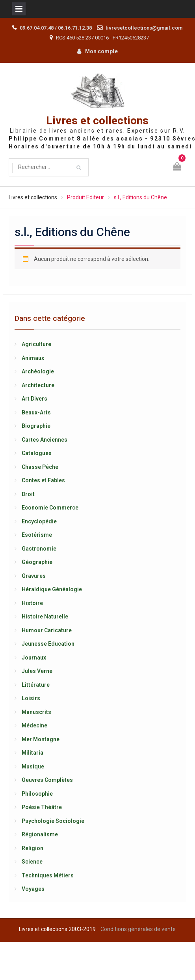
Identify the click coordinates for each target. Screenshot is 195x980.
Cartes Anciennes (45, 440)
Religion (32, 848)
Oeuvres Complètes (47, 780)
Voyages (33, 889)
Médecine (34, 725)
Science (32, 862)
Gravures (34, 576)
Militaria (32, 753)
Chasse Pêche (40, 467)
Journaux (34, 658)
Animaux (33, 358)
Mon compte (101, 51)
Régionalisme (40, 834)
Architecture (38, 385)
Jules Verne (37, 671)
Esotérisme (37, 535)
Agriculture (36, 344)
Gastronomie (39, 549)
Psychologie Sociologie (53, 821)
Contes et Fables (43, 480)
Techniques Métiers (48, 875)
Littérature (36, 685)
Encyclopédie (39, 521)
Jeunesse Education (48, 644)
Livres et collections (97, 121)
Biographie (36, 426)
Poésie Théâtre (42, 807)
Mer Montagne (41, 739)
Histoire (32, 603)
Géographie (37, 562)
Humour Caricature (47, 630)
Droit (28, 494)
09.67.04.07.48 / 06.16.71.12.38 (56, 28)
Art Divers (34, 399)
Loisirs (31, 698)
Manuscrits (36, 712)
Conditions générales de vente (138, 929)
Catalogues (37, 453)
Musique (33, 766)
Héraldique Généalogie (52, 589)
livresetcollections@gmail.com (144, 28)
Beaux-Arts (36, 412)
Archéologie (38, 371)
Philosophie (37, 794)
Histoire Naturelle (45, 616)
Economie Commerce (50, 508)
